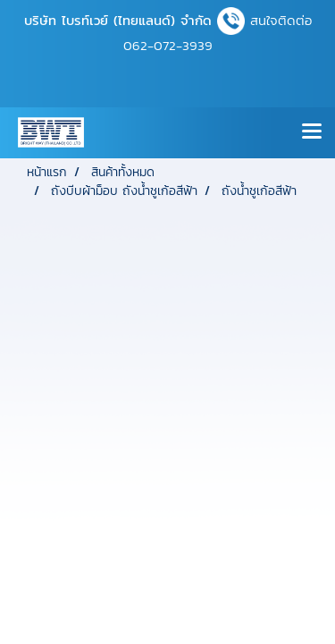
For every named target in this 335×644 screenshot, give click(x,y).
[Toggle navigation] (312, 132)
